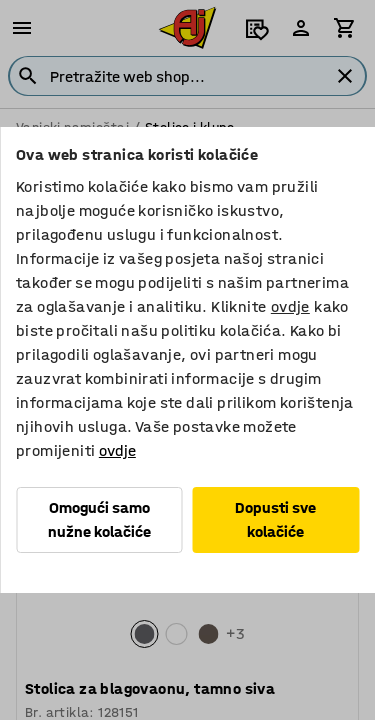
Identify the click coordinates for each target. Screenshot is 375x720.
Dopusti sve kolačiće (275, 519)
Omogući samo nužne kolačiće (99, 519)
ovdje (290, 306)
